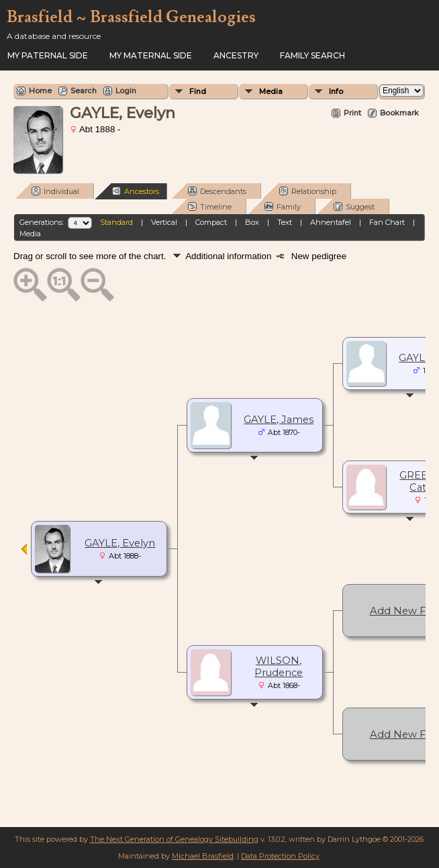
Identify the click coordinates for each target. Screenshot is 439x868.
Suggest (354, 206)
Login (126, 91)
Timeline (210, 206)
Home (40, 91)
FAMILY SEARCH (312, 55)
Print (352, 113)
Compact (211, 222)
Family (283, 206)
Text (285, 222)
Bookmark (399, 113)
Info (336, 91)
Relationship (308, 191)
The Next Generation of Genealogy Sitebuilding (174, 839)
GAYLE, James (279, 420)
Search (84, 91)
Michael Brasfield (203, 856)
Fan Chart (387, 222)
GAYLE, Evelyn (120, 543)
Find (198, 91)
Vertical (164, 222)
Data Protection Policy (280, 856)
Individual (55, 191)
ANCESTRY (236, 55)
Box (252, 222)
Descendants (217, 191)
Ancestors (136, 191)
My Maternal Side (151, 55)
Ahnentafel (331, 222)
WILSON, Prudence (279, 667)
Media (271, 91)
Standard (116, 222)
